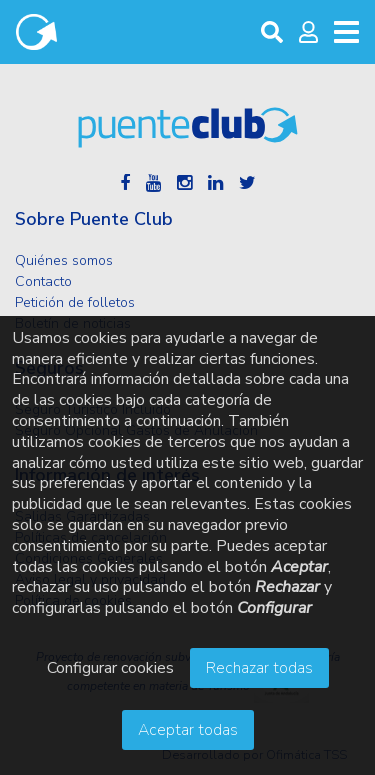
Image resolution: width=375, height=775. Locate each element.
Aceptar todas (188, 730)
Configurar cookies (110, 668)
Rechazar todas (259, 668)
